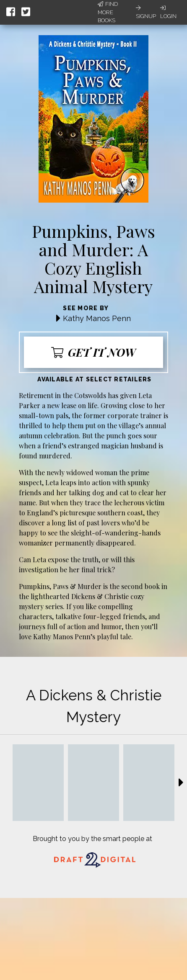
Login (168, 12)
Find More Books (108, 12)
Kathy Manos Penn (97, 318)
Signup (146, 12)
